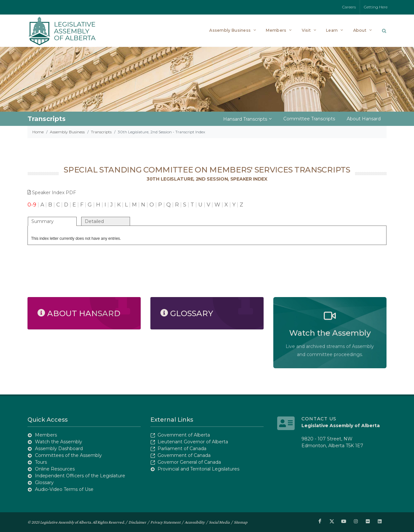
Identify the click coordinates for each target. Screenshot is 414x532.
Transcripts (101, 132)
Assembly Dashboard (59, 449)
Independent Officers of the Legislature (80, 476)
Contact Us (319, 419)
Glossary (44, 482)
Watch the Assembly (59, 442)
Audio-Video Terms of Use (64, 489)
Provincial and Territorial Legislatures (198, 469)
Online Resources (55, 469)
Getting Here (376, 7)
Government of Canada (184, 455)
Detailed (94, 221)
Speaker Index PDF (52, 193)
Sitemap (241, 522)
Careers (349, 7)
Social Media (219, 522)
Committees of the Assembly (68, 455)
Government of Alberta (184, 435)
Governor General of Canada (189, 462)
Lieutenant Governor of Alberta (193, 442)
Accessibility (195, 522)
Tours (41, 462)
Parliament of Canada (182, 449)
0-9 (32, 205)
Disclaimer (137, 522)
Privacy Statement (165, 522)
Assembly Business (67, 132)
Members (46, 435)
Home (38, 132)
